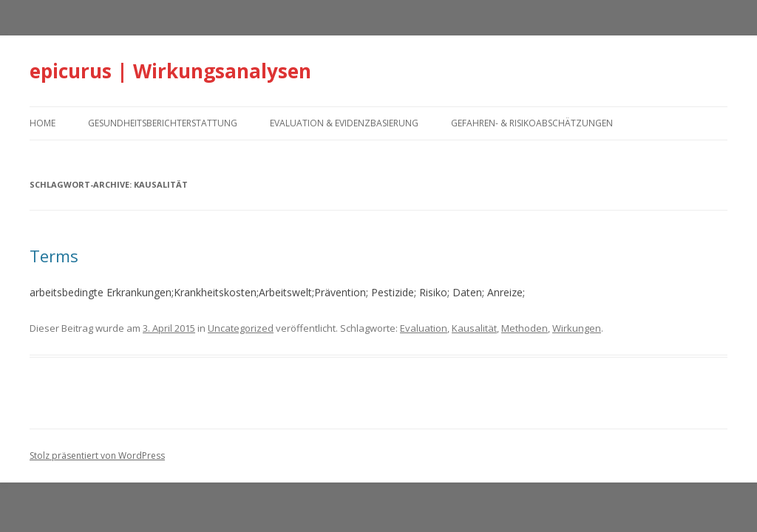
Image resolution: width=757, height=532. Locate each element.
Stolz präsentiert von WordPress (97, 456)
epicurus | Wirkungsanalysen (170, 71)
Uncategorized (241, 328)
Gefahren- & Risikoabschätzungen (532, 123)
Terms (54, 256)
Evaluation (424, 328)
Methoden (525, 328)
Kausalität (474, 328)
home (43, 123)
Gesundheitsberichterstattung (163, 123)
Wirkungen (577, 328)
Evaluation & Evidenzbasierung (344, 123)
